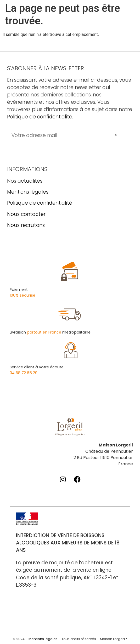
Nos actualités (25, 181)
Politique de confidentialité (40, 117)
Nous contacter (26, 214)
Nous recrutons (26, 225)
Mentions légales (28, 192)
